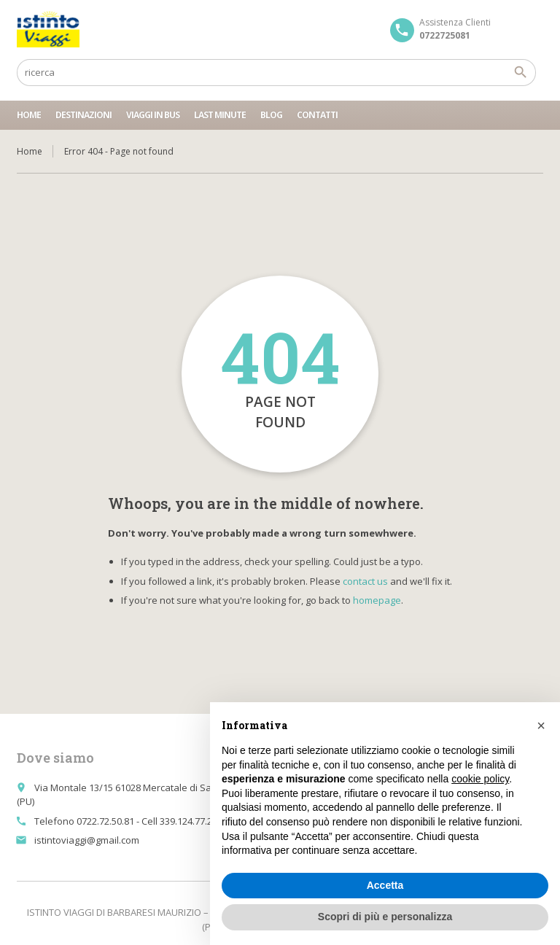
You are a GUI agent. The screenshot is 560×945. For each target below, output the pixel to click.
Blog (271, 115)
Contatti (317, 115)
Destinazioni (83, 115)
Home (29, 115)
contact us (365, 581)
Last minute (220, 115)
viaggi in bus (153, 115)
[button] (541, 726)
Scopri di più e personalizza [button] (385, 917)
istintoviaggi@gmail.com (87, 840)
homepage (377, 600)
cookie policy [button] (480, 779)
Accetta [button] (385, 885)
